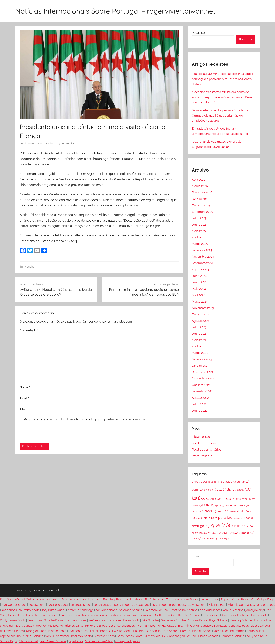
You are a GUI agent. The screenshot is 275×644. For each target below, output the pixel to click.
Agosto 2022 (200, 398)
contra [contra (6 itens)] (209, 490)
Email (24, 398)
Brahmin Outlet (189, 626)
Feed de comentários (207, 449)
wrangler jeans (36, 631)
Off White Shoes (120, 631)
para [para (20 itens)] (226, 517)
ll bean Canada (208, 636)
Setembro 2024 (202, 263)
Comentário (29, 330)
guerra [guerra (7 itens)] (243, 505)
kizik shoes (26, 615)
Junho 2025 (200, 225)
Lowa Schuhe (197, 605)
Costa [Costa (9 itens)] (220, 490)
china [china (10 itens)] (243, 482)
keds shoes (9, 610)
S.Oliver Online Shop (99, 641)
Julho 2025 (199, 218)
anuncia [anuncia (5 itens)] (208, 482)
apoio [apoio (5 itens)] (218, 482)
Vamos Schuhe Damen (229, 631)
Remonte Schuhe (232, 636)
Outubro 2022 (201, 385)
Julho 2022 (199, 404)
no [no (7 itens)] (214, 518)
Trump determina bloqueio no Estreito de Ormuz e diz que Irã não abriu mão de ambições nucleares (220, 116)
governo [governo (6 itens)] (231, 505)
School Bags (8, 641)
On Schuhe (155, 631)
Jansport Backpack (214, 626)
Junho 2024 (200, 282)
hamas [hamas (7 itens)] (197, 511)
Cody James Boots (13, 620)
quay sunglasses (48, 599)
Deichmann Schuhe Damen (46, 620)
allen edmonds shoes (106, 615)
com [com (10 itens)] (198, 489)
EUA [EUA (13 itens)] (208, 505)
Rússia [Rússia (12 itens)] (238, 526)
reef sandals (97, 620)
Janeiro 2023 (200, 366)
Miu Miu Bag (217, 605)
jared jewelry (255, 610)
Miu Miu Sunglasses (241, 605)
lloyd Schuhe (218, 620)
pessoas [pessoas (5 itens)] (240, 518)
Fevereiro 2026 (202, 192)
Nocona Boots (197, 620)
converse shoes (106, 610)
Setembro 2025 (202, 212)
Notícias (29, 267)
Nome (25, 387)
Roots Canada (24, 626)
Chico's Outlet (29, 641)
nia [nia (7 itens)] (207, 518)
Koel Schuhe (37, 605)
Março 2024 (200, 301)
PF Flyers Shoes (96, 626)
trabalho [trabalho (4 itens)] (216, 533)
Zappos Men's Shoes (235, 599)
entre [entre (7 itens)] (236, 499)
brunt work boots (47, 615)
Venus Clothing (233, 610)
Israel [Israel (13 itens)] (211, 511)
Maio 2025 (199, 231)
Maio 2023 (199, 340)
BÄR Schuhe (150, 620)
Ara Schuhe (193, 615)
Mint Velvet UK (155, 636)
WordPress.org (202, 456)
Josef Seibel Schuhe (184, 610)
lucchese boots (58, 605)
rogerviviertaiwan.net (45, 590)
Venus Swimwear (57, 636)
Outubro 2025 (201, 205)
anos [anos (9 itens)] (197, 482)
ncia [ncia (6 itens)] (199, 518)
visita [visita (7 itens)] (196, 538)
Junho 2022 (200, 410)
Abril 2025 (199, 237)
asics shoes (159, 605)
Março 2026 (200, 186)
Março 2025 (200, 244)
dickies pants (74, 626)
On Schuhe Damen (177, 631)
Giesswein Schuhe (173, 620)
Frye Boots (76, 641)
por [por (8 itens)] (250, 518)
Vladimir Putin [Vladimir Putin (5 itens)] (210, 538)
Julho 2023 (199, 327)
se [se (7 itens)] (250, 526)
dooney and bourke (50, 626)
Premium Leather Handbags (81, 599)
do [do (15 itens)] (206, 498)
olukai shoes (134, 599)
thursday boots (29, 610)
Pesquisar (199, 33)
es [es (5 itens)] (244, 499)
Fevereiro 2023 (202, 359)
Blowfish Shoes (104, 636)
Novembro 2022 (203, 378)
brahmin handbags (81, 610)
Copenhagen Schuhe (181, 636)
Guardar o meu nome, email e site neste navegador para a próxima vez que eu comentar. (85, 419)
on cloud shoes (81, 605)
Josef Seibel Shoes (122, 626)
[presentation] (44, 432)
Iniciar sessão (201, 437)
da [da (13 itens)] (232, 489)
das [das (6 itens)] (241, 490)
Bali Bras (139, 631)
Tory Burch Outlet (54, 610)
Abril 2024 (199, 295)
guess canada (260, 626)
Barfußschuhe (155, 599)
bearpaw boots (81, 636)
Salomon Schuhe (131, 610)
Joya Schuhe (141, 605)
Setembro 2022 (202, 391)
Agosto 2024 (200, 269)
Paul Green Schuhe (53, 641)
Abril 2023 (199, 346)
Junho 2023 (200, 334)
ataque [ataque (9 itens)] (229, 482)
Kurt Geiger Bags (262, 599)
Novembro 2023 (203, 308)
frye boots (75, 631)
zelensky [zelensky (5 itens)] (224, 538)
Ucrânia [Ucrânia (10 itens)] (246, 533)
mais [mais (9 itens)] (223, 511)
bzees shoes (211, 615)
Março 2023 (200, 353)
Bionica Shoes (202, 631)
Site (22, 409)
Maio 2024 (199, 289)
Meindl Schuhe (33, 636)
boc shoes (114, 620)
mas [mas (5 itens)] (232, 511)
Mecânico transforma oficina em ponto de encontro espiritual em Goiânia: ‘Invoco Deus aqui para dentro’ (222, 97)
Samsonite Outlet (152, 615)
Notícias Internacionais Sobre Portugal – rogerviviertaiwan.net (115, 11)
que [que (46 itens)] (221, 525)
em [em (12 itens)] (226, 499)
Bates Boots (259, 615)
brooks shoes (209, 599)
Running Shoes (113, 599)
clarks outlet (174, 615)
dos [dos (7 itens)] (216, 499)
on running (130, 615)
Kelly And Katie (257, 636)
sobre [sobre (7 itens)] (197, 533)
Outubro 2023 (201, 314)
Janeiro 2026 (201, 199)
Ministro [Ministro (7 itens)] (243, 511)
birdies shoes (266, 605)
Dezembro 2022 (203, 372)
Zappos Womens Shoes (182, 599)
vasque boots (57, 631)
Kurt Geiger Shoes (14, 605)
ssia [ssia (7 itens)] (206, 533)
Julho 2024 (199, 276)
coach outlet (102, 605)
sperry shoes (121, 605)
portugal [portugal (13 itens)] (201, 526)
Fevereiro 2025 (202, 250)
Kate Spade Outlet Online (18, 599)
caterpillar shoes (96, 631)
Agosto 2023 (200, 321)
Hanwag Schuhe (241, 620)
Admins (70, 144)
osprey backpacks (128, 641)
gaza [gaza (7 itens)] (220, 505)
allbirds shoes (77, 620)
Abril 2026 (199, 180)
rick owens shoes (12, 631)
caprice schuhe (10, 636)
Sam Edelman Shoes (75, 615)
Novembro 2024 (203, 257)
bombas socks (256, 631)
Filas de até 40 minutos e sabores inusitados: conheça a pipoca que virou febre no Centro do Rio (222, 79)
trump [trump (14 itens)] (230, 533)
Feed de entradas (204, 443)
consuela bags (239, 626)
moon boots (177, 605)
